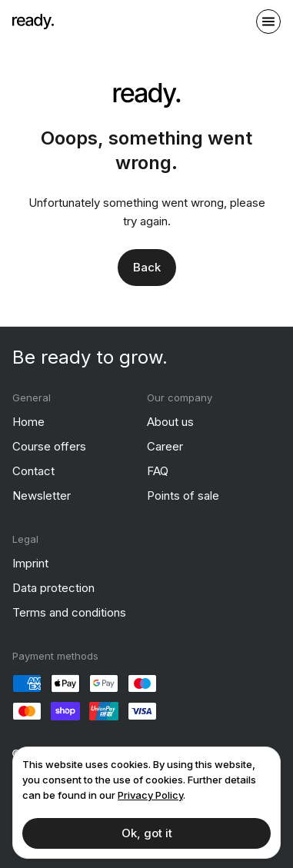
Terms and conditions (69, 612)
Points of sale (183, 496)
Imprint (30, 563)
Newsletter (42, 496)
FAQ (158, 471)
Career (165, 446)
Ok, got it (147, 833)
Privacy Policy (150, 795)
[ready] (33, 22)
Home (28, 422)
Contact (33, 471)
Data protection (53, 588)
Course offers (49, 446)
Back (147, 267)
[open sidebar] (268, 22)
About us (170, 422)
